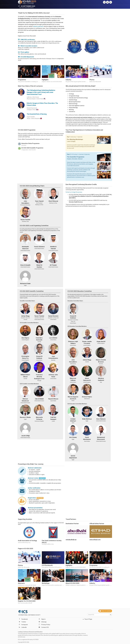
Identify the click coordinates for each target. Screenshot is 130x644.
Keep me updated (105, 611)
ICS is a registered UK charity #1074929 (28, 640)
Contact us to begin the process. (74, 192)
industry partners (38, 26)
